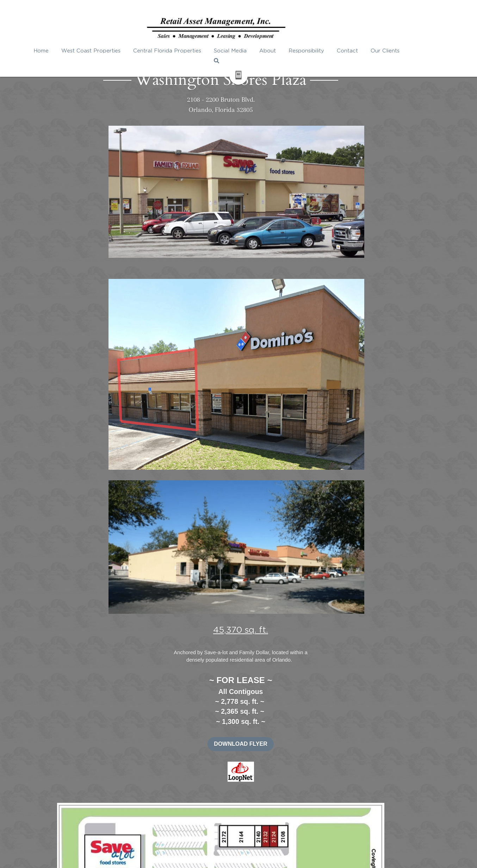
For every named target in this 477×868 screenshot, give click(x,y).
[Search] (428, 52)
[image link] (365, 280)
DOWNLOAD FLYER (365, 253)
